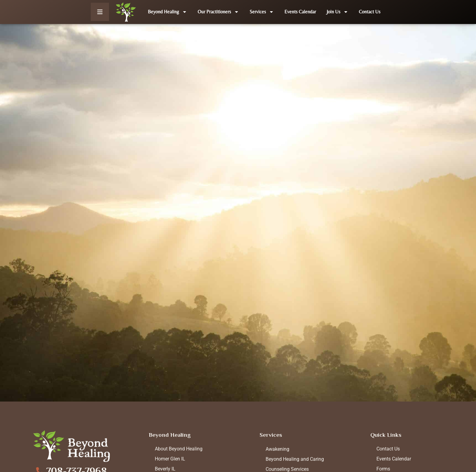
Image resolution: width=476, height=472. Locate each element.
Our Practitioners (218, 12)
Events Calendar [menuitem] (394, 459)
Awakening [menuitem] (277, 449)
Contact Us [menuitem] (388, 449)
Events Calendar (300, 12)
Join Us (337, 12)
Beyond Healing (167, 12)
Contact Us (370, 12)
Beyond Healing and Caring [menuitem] (295, 459)
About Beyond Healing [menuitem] (179, 449)
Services (262, 12)
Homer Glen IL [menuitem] (170, 459)
